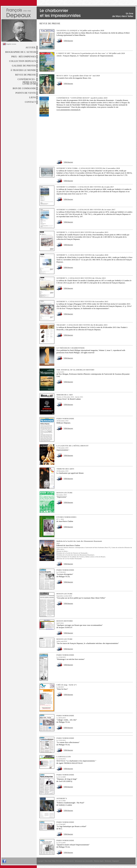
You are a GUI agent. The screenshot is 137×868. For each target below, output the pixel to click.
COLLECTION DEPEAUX (23, 61)
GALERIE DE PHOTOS (24, 66)
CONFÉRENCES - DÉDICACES (27, 80)
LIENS (33, 97)
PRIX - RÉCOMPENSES (24, 57)
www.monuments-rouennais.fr (68, 110)
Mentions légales (99, 861)
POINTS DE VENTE (26, 93)
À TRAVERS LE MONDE (23, 70)
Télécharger (68, 41)
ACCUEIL (31, 47)
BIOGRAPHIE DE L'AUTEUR (21, 52)
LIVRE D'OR (29, 84)
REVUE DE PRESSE (26, 75)
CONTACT (30, 102)
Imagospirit (116, 861)
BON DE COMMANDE (24, 88)
